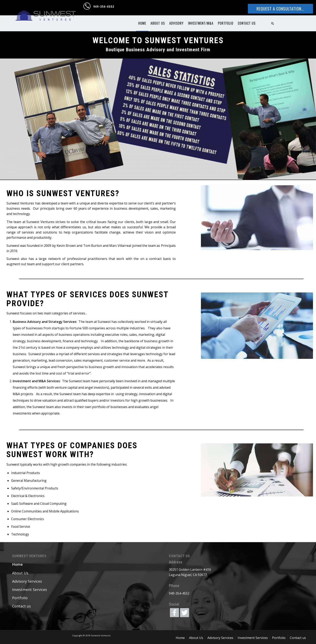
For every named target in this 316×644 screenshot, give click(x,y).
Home (17, 564)
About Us (20, 573)
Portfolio (20, 598)
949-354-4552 (104, 7)
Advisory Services (27, 581)
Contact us (21, 606)
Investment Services (30, 590)
